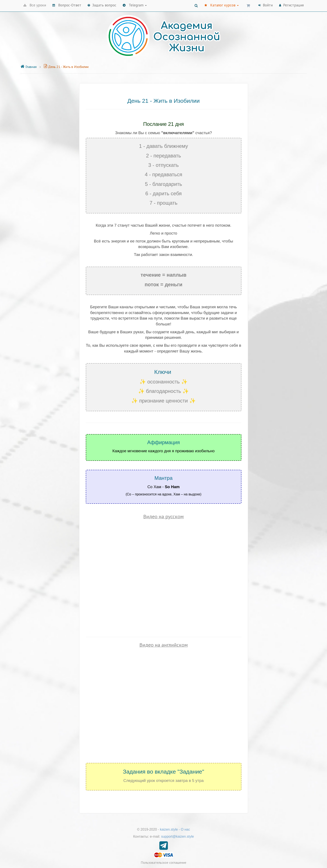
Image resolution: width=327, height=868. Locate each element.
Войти (266, 5)
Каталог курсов (222, 5)
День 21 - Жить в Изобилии (66, 67)
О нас (186, 829)
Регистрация (291, 5)
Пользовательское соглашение (163, 862)
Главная (28, 67)
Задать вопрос (102, 5)
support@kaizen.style (177, 836)
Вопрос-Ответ (67, 5)
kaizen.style (169, 829)
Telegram (135, 5)
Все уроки (35, 5)
